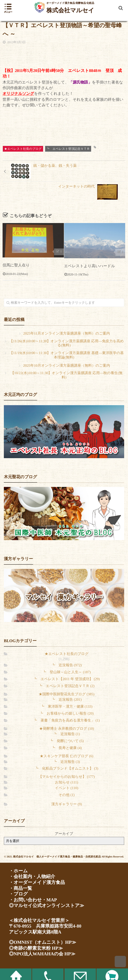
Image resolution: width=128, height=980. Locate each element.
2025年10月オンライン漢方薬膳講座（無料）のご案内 (66, 366)
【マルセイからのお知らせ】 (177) (67, 777)
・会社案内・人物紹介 (32, 876)
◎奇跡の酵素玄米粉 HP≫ (36, 948)
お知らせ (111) (67, 783)
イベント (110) (67, 788)
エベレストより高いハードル (90, 266)
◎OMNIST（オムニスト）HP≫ (43, 942)
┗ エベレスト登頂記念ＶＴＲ (68, 149)
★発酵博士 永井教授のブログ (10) (67, 729)
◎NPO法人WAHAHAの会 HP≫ (42, 954)
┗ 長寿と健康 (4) (66, 748)
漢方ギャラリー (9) (67, 804)
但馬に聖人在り (16, 265)
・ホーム (18, 871)
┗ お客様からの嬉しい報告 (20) (67, 714)
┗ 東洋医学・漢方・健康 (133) (67, 707)
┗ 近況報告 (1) (67, 734)
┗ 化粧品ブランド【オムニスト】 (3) (67, 769)
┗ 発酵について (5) (67, 741)
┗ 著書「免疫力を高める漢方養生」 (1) (67, 721)
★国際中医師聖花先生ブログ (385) (67, 694)
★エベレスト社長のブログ (23, 149)
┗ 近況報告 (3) (67, 762)
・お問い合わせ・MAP (33, 900)
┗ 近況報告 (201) (67, 700)
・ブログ (18, 894)
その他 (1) (66, 795)
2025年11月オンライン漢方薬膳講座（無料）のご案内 (67, 334)
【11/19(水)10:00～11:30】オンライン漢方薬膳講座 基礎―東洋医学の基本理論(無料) (67, 355)
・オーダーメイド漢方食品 (37, 882)
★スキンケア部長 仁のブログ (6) (66, 756)
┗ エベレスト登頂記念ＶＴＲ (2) (67, 686)
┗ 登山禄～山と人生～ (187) (66, 672)
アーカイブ (64, 834)
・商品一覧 (21, 888)
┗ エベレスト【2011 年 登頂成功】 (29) (67, 679)
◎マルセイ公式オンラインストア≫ (47, 905)
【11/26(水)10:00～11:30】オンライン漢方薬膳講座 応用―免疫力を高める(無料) (67, 344)
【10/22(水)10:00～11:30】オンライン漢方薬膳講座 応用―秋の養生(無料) (67, 375)
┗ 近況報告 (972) (67, 665)
